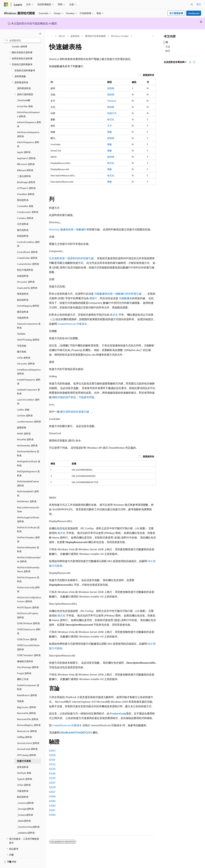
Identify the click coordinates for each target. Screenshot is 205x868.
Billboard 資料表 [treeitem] (25, 161)
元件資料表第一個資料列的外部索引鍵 (71, 258)
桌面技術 (75, 36)
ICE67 (52, 792)
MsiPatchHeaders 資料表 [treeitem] (28, 530)
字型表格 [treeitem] (22, 337)
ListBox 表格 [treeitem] (23, 401)
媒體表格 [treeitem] (22, 418)
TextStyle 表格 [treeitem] (24, 764)
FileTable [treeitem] (21, 325)
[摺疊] (40, 34)
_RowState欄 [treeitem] (23, 91)
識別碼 (111, 88)
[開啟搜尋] (192, 4)
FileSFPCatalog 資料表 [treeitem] (28, 331)
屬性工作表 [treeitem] (23, 670)
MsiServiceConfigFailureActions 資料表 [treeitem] (29, 590)
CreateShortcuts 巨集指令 (72, 324)
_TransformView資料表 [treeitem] (28, 818)
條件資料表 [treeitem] (23, 221)
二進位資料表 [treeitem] (24, 167)
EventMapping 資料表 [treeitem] (28, 297)
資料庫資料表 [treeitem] (24, 79)
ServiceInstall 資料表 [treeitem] (27, 740)
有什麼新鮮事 (176, 13)
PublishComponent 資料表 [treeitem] (28, 678)
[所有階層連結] (52, 36)
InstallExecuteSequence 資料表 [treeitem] (29, 363)
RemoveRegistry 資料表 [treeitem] (29, 716)
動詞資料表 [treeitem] (23, 788)
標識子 (93, 298)
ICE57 (52, 783)
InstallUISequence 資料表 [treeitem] (29, 373)
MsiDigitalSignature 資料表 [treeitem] (28, 464)
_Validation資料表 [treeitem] (26, 824)
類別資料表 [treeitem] (23, 191)
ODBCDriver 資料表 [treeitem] (27, 630)
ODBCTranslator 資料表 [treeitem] (29, 646)
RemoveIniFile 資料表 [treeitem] (28, 710)
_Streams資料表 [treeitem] (25, 806)
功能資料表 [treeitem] (23, 309)
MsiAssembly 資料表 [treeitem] (27, 436)
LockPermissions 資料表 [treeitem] (29, 413)
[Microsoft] (6, 4)
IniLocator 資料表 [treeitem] (26, 355)
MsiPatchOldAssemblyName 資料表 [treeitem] (28, 560)
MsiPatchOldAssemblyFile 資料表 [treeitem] (29, 550)
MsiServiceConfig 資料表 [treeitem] (28, 580)
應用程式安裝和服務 (95, 36)
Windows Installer (120, 36)
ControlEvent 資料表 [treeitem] (27, 243)
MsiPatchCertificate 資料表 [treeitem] (28, 520)
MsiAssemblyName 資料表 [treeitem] (28, 444)
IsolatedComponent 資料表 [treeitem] (28, 383)
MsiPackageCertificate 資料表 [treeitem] (28, 510)
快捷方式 (112, 113)
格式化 (111, 119)
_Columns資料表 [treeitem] (25, 794)
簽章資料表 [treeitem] (23, 758)
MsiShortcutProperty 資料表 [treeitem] (28, 606)
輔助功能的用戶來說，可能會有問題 (73, 397)
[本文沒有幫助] (194, 62)
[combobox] (22, 40)
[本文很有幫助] (190, 62)
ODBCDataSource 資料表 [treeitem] (29, 622)
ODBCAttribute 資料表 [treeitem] (28, 614)
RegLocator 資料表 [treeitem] (27, 698)
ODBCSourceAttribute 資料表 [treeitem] (28, 638)
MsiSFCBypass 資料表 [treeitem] (28, 598)
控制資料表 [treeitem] (23, 227)
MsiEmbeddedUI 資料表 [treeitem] (28, 484)
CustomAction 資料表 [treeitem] (28, 255)
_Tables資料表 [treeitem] (24, 812)
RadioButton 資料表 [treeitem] (27, 686)
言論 (168, 46)
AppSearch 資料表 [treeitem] (26, 149)
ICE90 (52, 805)
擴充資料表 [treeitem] (23, 303)
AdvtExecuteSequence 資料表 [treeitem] (28, 125)
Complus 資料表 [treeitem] (25, 209)
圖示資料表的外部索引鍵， (76, 412)
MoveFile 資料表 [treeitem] (25, 430)
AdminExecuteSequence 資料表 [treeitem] (29, 105)
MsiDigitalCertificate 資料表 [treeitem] (29, 454)
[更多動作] (153, 36)
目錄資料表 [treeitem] (23, 267)
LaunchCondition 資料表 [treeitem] (28, 393)
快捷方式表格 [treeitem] (24, 752)
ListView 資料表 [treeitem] (25, 406)
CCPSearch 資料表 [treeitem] (26, 179)
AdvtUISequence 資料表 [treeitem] (28, 135)
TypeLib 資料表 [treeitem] (25, 770)
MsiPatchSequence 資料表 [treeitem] (28, 570)
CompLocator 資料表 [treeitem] (28, 203)
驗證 (168, 51)
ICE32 (52, 764)
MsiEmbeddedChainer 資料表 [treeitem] (28, 474)
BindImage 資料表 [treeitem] (26, 173)
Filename (112, 101)
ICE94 (52, 815)
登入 (199, 4)
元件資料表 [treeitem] (23, 215)
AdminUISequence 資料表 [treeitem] (29, 115)
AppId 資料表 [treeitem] (24, 143)
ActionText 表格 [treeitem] (25, 97)
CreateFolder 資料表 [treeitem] (27, 249)
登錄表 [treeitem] (20, 692)
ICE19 (52, 760)
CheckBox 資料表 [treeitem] (26, 185)
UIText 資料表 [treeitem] (24, 776)
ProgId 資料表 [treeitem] (24, 664)
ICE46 (52, 773)
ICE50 (52, 778)
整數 (110, 132)
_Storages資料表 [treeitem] (25, 800)
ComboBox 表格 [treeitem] (25, 197)
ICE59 (52, 787)
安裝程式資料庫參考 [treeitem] (25, 61)
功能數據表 (125, 298)
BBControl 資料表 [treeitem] (26, 155)
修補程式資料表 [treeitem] (25, 652)
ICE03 (52, 750)
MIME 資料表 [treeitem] (24, 424)
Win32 (62, 36)
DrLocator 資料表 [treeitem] (26, 273)
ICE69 (52, 796)
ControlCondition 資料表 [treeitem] (28, 235)
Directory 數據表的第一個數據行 (68, 229)
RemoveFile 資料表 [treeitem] (26, 704)
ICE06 (52, 755)
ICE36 (52, 769)
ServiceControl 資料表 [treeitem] (28, 734)
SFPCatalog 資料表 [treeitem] (27, 746)
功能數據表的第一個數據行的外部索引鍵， (119, 294)
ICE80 (52, 801)
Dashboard (194, 13)
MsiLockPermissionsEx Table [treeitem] (28, 500)
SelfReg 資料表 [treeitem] (25, 728)
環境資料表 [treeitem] (23, 285)
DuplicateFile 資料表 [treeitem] (27, 279)
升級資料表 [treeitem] (23, 782)
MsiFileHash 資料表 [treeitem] (27, 492)
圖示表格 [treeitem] (22, 343)
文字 (110, 126)
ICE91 (52, 810)
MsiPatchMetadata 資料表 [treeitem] (28, 540)
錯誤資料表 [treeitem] (23, 291)
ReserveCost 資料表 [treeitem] (27, 722)
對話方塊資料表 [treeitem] (25, 261)
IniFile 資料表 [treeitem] (24, 349)
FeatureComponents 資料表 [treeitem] (29, 317)
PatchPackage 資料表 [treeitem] (28, 658)
